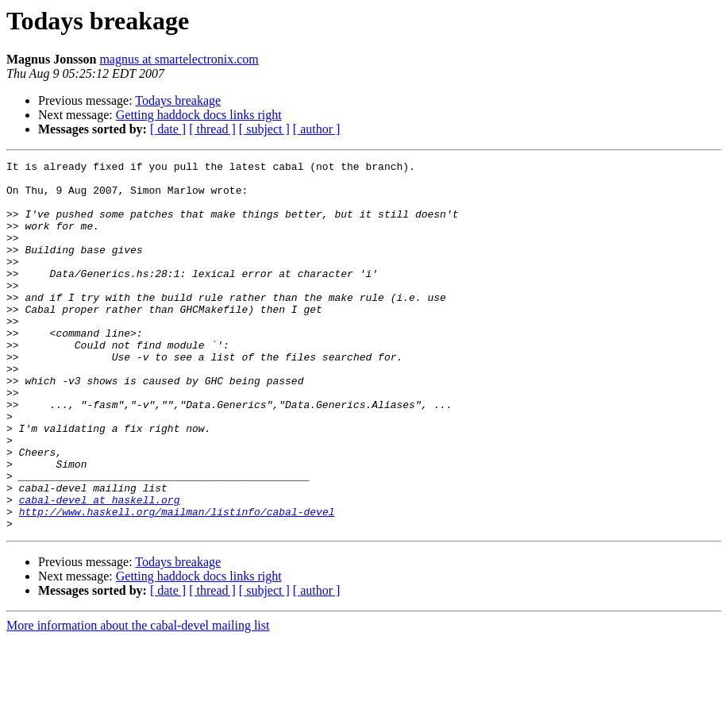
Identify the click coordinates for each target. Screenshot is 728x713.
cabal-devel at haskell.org (100, 568)
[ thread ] (212, 129)
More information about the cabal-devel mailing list (138, 699)
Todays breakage (178, 100)
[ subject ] (264, 129)
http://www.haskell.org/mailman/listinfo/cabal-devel (177, 583)
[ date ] (168, 129)
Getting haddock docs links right (199, 115)
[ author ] (317, 129)
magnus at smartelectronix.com (179, 59)
